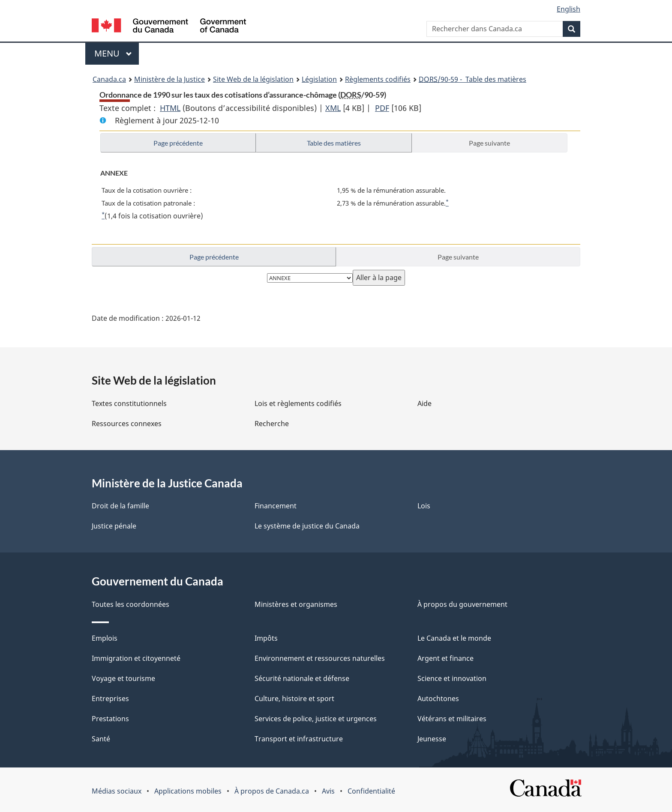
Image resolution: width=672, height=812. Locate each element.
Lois (424, 506)
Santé (101, 739)
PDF (382, 108)
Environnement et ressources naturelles (320, 658)
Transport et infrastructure (299, 739)
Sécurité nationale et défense (302, 678)
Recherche (272, 424)
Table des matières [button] (334, 143)
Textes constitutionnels (129, 403)
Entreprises (110, 699)
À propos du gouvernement (462, 604)
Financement (276, 506)
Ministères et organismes (296, 604)
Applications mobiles (188, 791)
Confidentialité (371, 791)
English (568, 9)
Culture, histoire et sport (294, 699)
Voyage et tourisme (123, 678)
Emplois (105, 638)
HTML (170, 108)
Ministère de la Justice (169, 79)
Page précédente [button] (178, 143)
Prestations (110, 719)
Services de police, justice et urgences (316, 719)
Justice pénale (114, 526)
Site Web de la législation (253, 79)
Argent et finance (445, 658)
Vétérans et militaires (452, 719)
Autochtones (438, 699)
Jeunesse (432, 739)
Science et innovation (452, 678)
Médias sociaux (117, 791)
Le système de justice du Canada (307, 526)
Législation (319, 79)
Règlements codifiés (378, 79)
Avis (328, 791)
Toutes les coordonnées (130, 604)
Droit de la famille (120, 506)
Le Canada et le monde (454, 638)
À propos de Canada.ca (272, 791)
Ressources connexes (127, 424)
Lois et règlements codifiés (298, 403)
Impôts (266, 638)
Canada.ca (109, 79)
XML (333, 108)
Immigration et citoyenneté (136, 658)
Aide (424, 403)
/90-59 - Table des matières (472, 79)
